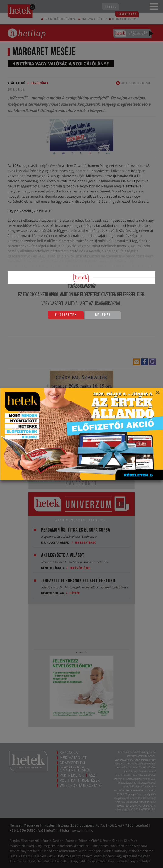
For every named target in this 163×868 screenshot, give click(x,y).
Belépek (103, 315)
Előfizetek (66, 315)
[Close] (157, 394)
